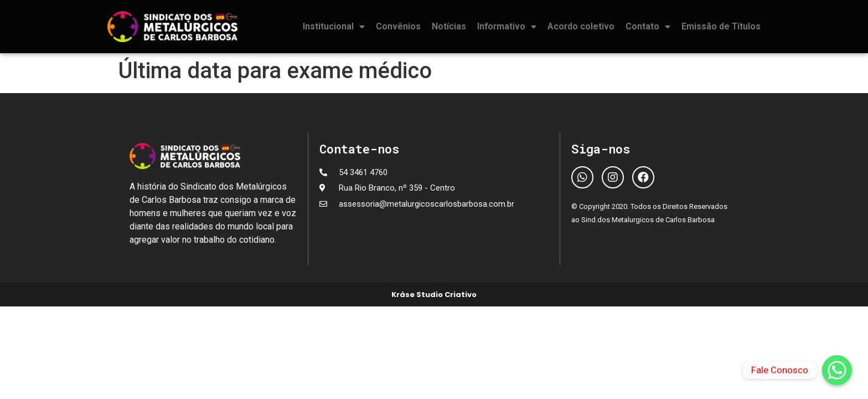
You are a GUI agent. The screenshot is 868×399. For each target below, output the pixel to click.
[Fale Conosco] (837, 370)
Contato (648, 27)
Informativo (507, 27)
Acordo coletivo (581, 26)
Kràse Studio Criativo (434, 295)
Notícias (449, 26)
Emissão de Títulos (721, 26)
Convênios (398, 26)
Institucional (334, 27)
